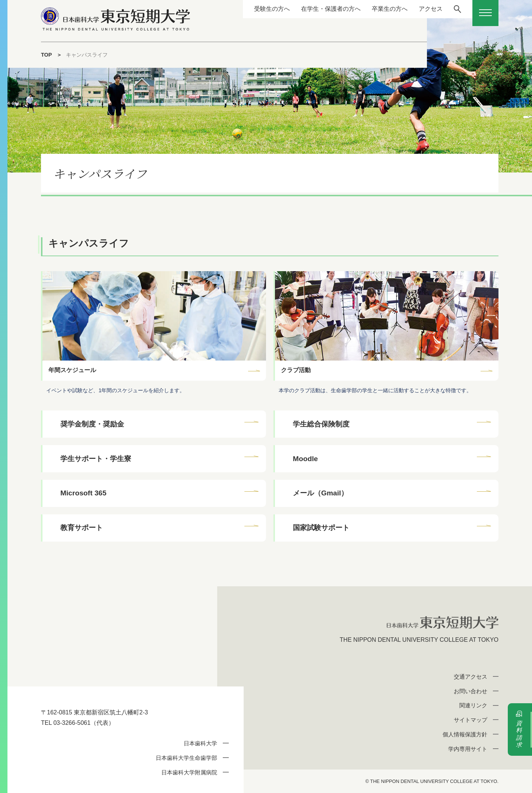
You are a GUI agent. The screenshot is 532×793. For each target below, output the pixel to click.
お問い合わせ (471, 691)
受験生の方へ (272, 9)
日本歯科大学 (200, 743)
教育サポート (82, 528)
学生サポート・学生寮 (96, 459)
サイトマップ (471, 720)
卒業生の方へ (389, 9)
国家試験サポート (321, 528)
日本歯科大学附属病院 (189, 772)
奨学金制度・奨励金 (92, 424)
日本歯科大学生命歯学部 (186, 758)
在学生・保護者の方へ (330, 9)
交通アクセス (471, 677)
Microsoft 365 (83, 493)
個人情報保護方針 (465, 734)
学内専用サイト (468, 749)
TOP (46, 55)
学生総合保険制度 (321, 424)
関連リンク (473, 705)
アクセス (430, 9)
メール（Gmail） (320, 493)
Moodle (305, 459)
